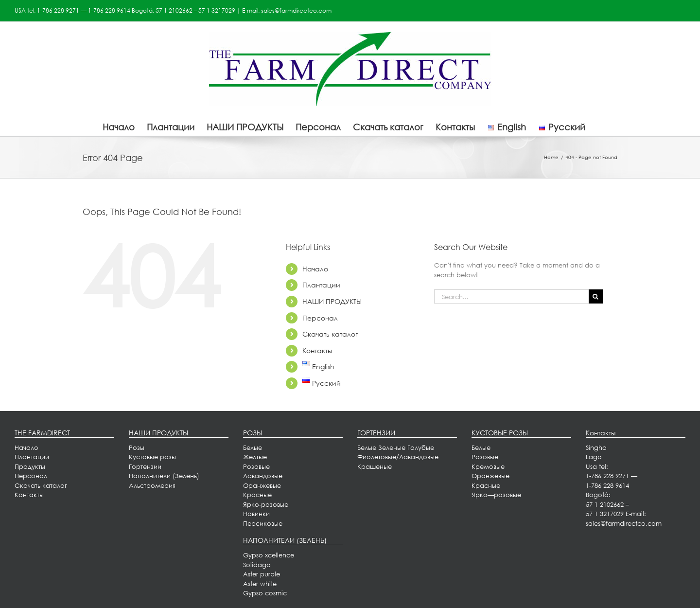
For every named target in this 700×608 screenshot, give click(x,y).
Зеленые (392, 447)
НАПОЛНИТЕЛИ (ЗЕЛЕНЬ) (285, 540)
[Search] (596, 296)
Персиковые (263, 523)
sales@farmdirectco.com (296, 10)
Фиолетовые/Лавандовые (398, 457)
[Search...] (511, 296)
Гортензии (145, 466)
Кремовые (488, 466)
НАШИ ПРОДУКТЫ (332, 301)
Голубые (421, 447)
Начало (315, 269)
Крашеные (375, 466)
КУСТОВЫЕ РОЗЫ (500, 433)
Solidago (257, 565)
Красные (257, 495)
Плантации (321, 285)
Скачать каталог (330, 334)
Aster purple (262, 574)
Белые (253, 447)
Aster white (260, 584)
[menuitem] (32, 457)
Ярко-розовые (266, 504)
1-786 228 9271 (58, 10)
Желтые (255, 457)
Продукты (30, 466)
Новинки (256, 514)
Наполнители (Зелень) (164, 476)
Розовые (256, 466)
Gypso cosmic (265, 593)
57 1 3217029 (217, 10)
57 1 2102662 (174, 10)
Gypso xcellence (269, 555)
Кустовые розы (152, 457)
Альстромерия (152, 485)
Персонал (320, 318)
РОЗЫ (253, 433)
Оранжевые (262, 485)
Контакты (317, 350)
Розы (137, 447)
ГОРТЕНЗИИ (376, 433)
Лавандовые (263, 476)
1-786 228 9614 (109, 10)
